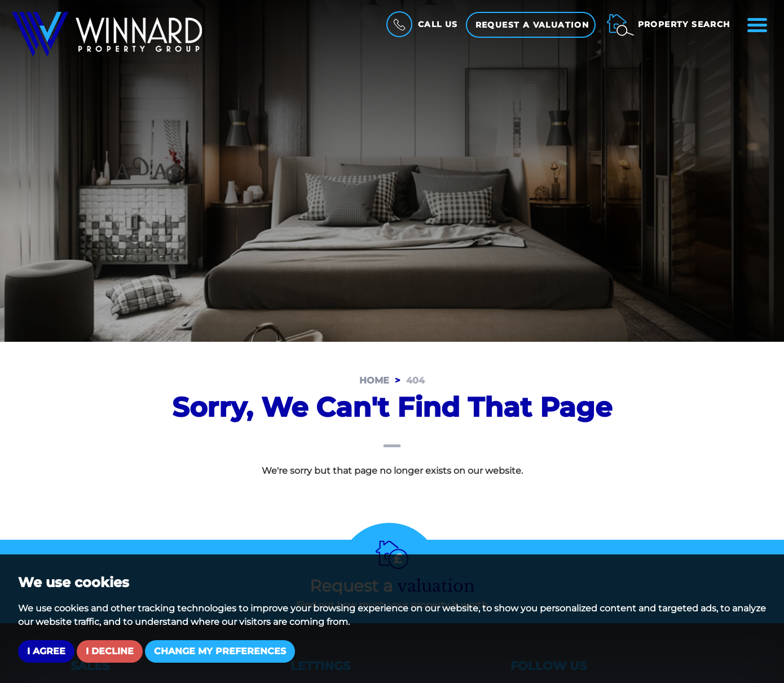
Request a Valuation (532, 25)
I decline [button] (110, 651)
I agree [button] (46, 651)
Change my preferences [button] (220, 651)
